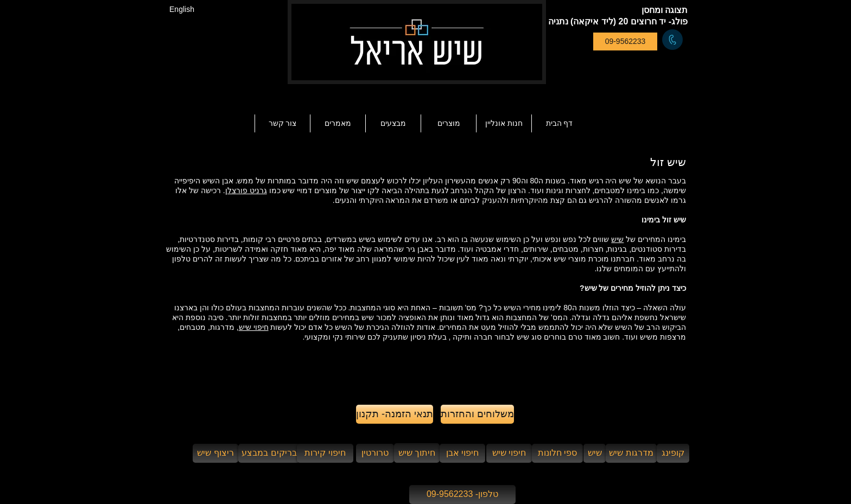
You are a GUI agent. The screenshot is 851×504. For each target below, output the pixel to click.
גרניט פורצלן (246, 190)
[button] (338, 123)
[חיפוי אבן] (462, 453)
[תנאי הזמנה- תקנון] (395, 414)
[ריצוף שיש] (215, 453)
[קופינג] (673, 453)
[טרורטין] (375, 453)
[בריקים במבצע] (269, 453)
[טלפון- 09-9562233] (462, 495)
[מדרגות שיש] (631, 453)
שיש (617, 239)
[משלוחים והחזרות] (477, 414)
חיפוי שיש (254, 327)
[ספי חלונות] (557, 453)
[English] (182, 9)
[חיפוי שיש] (509, 453)
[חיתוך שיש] (417, 453)
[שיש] (595, 453)
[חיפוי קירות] (325, 453)
